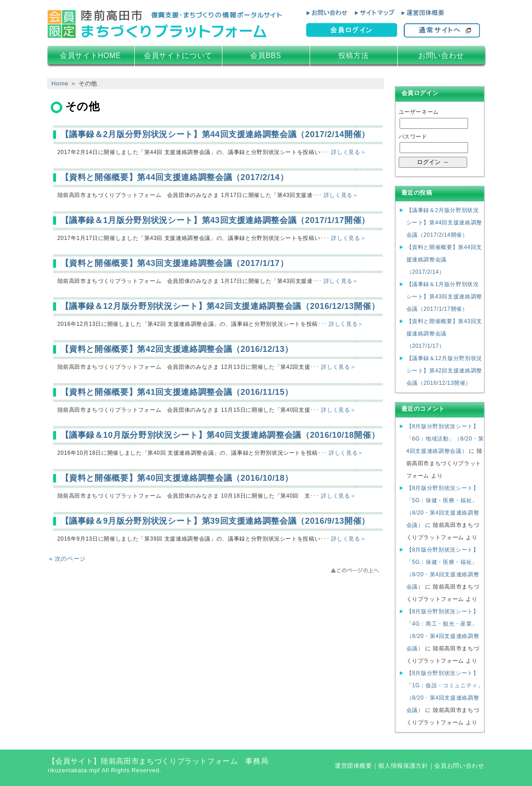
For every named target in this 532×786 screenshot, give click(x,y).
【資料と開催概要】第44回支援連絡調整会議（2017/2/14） (175, 177)
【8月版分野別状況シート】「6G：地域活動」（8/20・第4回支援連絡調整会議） (445, 439)
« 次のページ (68, 559)
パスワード (413, 137)
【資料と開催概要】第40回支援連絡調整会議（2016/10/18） (177, 478)
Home (60, 83)
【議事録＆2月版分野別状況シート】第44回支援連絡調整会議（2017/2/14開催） (215, 134)
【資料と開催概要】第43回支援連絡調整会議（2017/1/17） (175, 263)
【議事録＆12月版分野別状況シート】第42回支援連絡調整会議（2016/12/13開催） (220, 306)
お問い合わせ (441, 56)
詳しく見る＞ (348, 152)
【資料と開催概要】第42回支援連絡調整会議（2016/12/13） (177, 349)
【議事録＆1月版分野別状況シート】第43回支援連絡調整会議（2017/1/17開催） (215, 220)
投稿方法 (354, 56)
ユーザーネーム (419, 112)
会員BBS (266, 56)
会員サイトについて (178, 56)
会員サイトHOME (90, 56)
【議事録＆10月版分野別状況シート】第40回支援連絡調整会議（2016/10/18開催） (220, 435)
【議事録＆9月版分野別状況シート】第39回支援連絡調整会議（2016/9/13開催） (215, 521)
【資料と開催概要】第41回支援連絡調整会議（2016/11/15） (177, 392)
